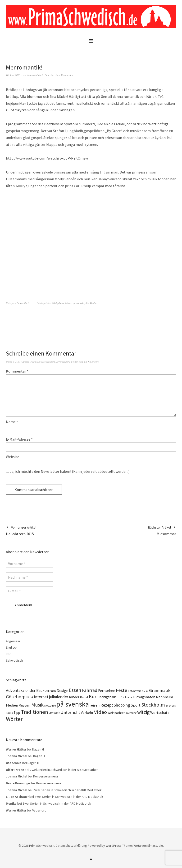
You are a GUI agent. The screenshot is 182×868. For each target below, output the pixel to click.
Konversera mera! (46, 776)
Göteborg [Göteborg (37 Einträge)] (16, 697)
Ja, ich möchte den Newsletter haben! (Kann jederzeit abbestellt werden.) (68, 471)
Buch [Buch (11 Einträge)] (53, 691)
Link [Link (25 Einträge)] (121, 697)
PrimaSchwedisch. (42, 846)
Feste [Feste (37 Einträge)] (122, 690)
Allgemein (13, 641)
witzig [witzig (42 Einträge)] (143, 712)
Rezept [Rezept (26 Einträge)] (107, 705)
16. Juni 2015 (13, 75)
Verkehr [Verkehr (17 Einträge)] (87, 713)
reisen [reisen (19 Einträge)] (95, 705)
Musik (68, 303)
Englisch (12, 647)
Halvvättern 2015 (21, 531)
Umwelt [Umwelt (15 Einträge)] (54, 713)
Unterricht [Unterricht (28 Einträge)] (70, 712)
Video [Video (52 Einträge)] (100, 712)
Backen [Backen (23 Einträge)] (43, 690)
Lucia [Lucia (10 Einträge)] (129, 697)
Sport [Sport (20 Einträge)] (136, 705)
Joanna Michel (35, 75)
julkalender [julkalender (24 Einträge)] (59, 697)
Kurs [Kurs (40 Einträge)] (94, 697)
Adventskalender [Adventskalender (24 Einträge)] (21, 690)
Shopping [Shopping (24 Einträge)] (122, 705)
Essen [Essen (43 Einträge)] (75, 690)
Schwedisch (23, 303)
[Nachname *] (30, 577)
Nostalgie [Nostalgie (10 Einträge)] (50, 705)
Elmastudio (155, 846)
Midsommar (162, 531)
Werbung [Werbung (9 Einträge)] (131, 713)
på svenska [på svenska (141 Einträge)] (73, 704)
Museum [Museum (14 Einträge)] (25, 705)
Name (12, 422)
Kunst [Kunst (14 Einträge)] (84, 697)
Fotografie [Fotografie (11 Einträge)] (135, 691)
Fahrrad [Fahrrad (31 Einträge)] (90, 690)
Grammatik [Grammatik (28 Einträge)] (160, 690)
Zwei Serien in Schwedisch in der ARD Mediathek (64, 770)
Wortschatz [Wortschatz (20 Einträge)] (160, 712)
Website (13, 457)
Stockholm (91, 303)
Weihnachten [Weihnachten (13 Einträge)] (116, 713)
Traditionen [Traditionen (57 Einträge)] (34, 712)
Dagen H (38, 749)
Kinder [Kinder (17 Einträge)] (74, 697)
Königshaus (58, 303)
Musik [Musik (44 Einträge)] (37, 705)
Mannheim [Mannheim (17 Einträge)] (164, 697)
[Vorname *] (30, 563)
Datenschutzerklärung (71, 846)
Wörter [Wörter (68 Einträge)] (14, 719)
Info (9, 654)
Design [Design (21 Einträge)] (62, 691)
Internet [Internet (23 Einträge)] (41, 697)
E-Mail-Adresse (19, 439)
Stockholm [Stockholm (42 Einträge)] (153, 705)
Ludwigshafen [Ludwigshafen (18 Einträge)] (144, 697)
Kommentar (17, 371)
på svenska (79, 303)
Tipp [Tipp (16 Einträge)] (17, 713)
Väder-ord (39, 810)
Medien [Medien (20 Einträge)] (12, 705)
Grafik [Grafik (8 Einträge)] (145, 691)
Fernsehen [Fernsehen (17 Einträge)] (107, 691)
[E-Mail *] (30, 591)
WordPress (114, 846)
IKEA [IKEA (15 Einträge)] (30, 697)
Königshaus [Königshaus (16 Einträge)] (108, 697)
